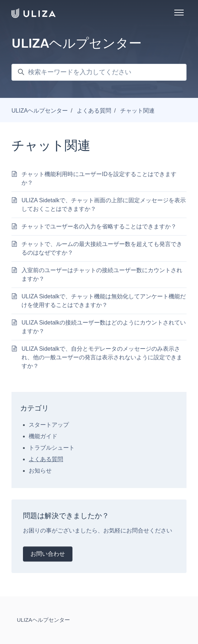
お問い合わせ (48, 554)
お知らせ (40, 471)
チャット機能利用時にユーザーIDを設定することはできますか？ (99, 178)
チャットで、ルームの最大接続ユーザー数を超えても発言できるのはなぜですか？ (102, 248)
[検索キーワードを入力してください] (99, 72)
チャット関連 (137, 111)
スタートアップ (49, 425)
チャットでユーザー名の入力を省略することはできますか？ (99, 226)
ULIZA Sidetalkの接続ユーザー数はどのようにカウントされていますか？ (104, 327)
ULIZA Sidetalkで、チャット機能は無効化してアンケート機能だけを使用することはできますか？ (104, 301)
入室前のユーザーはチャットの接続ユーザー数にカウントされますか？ (102, 274)
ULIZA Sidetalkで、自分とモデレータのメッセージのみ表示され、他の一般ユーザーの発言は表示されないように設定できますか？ (102, 357)
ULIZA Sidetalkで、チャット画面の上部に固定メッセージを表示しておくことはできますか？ (104, 205)
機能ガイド (43, 436)
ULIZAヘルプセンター (40, 111)
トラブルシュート (52, 448)
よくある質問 (94, 111)
